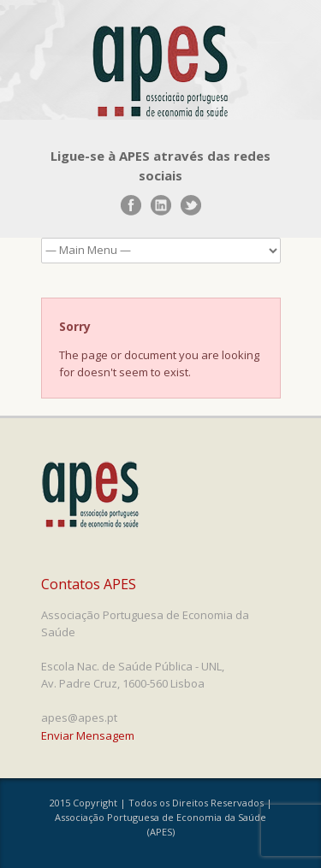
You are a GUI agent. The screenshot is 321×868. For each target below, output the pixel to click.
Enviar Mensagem (88, 735)
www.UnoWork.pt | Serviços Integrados (107, 848)
